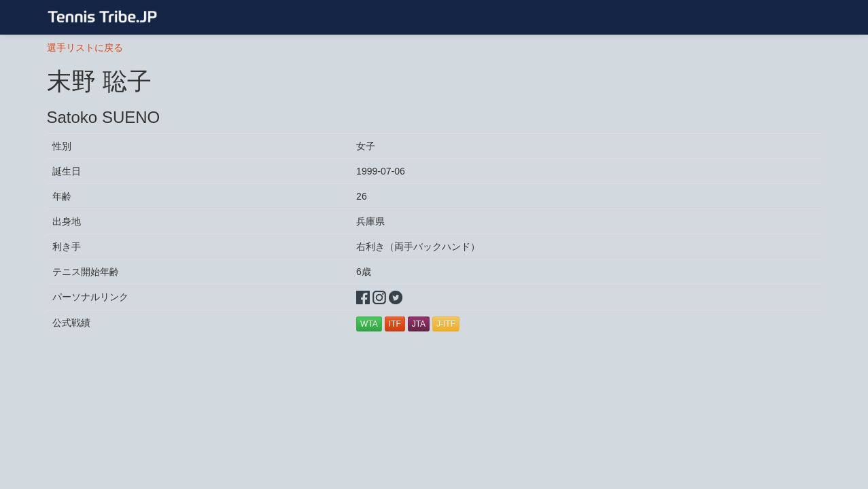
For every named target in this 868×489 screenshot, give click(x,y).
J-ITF (446, 324)
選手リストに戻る (85, 48)
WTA (369, 324)
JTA (419, 324)
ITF (395, 324)
